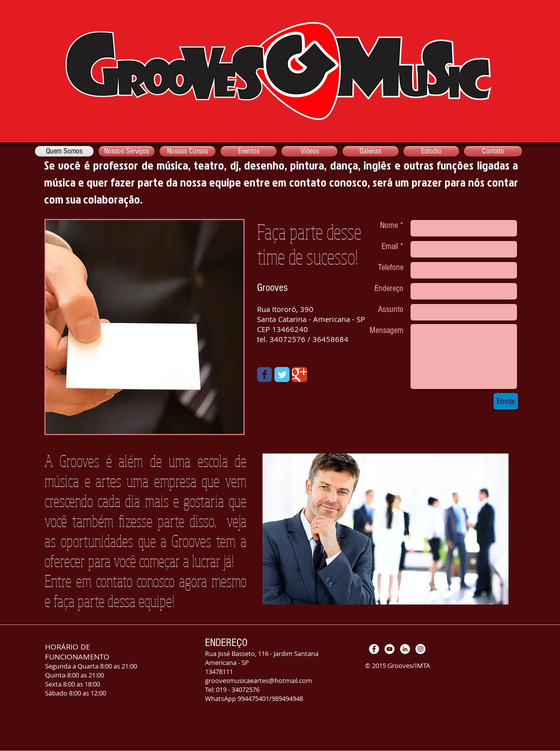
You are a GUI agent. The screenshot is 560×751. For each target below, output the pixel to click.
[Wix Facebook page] (264, 374)
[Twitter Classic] (282, 374)
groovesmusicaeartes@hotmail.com (258, 680)
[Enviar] (506, 401)
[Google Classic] (299, 374)
